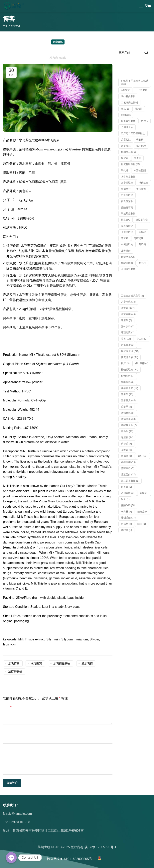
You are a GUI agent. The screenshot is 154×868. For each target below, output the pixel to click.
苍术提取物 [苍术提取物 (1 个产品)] (127, 232)
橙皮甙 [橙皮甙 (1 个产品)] (137, 158)
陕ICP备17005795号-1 (100, 847)
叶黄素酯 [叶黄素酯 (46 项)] (128, 314)
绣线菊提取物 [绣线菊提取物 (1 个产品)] (128, 214)
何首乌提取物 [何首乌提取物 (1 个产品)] (128, 121)
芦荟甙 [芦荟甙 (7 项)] (126, 444)
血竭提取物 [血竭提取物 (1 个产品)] (127, 244)
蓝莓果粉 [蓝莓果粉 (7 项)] (128, 468)
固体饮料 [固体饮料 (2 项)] (128, 327)
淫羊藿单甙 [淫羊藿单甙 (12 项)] (130, 388)
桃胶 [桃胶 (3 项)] (125, 363)
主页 (5, 26)
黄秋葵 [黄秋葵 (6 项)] (126, 530)
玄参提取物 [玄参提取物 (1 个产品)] (127, 183)
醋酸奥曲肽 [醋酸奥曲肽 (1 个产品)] (127, 263)
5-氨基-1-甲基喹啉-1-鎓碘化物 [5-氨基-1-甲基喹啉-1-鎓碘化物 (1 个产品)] (135, 82)
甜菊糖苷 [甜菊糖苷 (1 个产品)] (126, 189)
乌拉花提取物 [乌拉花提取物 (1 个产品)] (128, 96)
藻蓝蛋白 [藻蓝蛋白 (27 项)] (128, 475)
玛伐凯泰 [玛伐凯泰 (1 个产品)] (143, 183)
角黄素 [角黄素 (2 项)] (126, 487)
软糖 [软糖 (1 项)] (144, 493)
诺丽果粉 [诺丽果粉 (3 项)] (128, 493)
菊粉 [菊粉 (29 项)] (142, 456)
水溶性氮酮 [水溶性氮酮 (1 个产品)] (140, 170)
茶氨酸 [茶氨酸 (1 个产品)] (142, 232)
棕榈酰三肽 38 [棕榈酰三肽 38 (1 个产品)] (129, 152)
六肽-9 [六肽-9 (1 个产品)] (145, 121)
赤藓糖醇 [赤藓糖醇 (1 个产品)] (126, 251)
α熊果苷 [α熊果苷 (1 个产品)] (125, 90)
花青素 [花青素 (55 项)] (127, 450)
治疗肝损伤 (15, 671)
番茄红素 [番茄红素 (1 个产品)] (141, 189)
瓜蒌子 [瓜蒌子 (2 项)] (126, 407)
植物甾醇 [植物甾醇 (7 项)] (128, 376)
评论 (7, 707)
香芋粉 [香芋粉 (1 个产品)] (142, 263)
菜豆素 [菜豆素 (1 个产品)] (125, 238)
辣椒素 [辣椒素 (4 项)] (143, 512)
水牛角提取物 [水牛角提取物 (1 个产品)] (128, 177)
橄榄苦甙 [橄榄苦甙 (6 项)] (128, 382)
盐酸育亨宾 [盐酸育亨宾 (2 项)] (129, 425)
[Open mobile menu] (145, 6)
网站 (6, 765)
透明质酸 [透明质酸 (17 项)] (128, 518)
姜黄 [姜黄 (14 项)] (126, 339)
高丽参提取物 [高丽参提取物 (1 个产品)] (128, 269)
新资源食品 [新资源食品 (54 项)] (130, 357)
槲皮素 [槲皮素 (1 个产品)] (125, 158)
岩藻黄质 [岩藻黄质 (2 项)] (128, 345)
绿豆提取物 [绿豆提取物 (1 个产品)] (142, 220)
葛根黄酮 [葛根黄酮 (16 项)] (128, 462)
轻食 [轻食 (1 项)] (125, 499)
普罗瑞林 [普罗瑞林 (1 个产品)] (126, 146)
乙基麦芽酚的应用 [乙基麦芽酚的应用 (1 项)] (132, 296)
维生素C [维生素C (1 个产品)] (126, 220)
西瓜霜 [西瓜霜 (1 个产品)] (142, 244)
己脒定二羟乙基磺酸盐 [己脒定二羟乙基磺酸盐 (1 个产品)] (133, 133)
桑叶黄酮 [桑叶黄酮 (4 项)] (142, 363)
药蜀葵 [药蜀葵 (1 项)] (126, 456)
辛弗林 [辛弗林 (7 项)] (126, 512)
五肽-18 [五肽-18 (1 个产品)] (125, 109)
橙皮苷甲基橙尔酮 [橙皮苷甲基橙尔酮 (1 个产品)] (131, 164)
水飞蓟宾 (36, 663)
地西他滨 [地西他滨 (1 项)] (128, 333)
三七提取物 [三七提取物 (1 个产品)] (141, 90)
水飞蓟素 (14, 663)
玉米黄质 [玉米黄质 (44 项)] (128, 400)
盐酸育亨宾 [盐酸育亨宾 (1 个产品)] (127, 208)
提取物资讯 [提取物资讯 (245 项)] (130, 351)
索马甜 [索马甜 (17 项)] (127, 431)
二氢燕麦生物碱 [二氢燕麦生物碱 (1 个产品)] (129, 103)
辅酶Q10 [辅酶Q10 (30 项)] (128, 505)
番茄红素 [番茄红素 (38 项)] (128, 419)
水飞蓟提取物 (62, 663)
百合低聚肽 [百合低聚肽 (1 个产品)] (127, 201)
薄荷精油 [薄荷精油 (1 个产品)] (139, 238)
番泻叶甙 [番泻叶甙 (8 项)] (128, 413)
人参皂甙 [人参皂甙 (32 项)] (128, 302)
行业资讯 (16, 26)
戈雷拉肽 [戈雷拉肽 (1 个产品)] (126, 140)
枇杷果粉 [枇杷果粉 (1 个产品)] (141, 146)
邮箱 (6, 749)
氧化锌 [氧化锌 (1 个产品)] (125, 170)
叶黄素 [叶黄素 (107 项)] (128, 308)
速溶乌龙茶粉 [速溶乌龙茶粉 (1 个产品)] (128, 257)
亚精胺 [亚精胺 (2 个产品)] (139, 109)
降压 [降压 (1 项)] (142, 524)
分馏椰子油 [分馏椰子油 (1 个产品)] (127, 127)
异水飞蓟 (87, 663)
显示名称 (9, 733)
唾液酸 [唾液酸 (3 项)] (126, 320)
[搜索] (135, 52)
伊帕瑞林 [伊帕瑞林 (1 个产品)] (126, 115)
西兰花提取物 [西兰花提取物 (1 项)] (130, 481)
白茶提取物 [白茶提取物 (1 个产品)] (127, 195)
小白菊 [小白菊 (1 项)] (142, 339)
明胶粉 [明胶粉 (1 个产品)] (140, 140)
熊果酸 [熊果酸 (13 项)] (127, 394)
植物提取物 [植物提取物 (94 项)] (130, 370)
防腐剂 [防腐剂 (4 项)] (126, 524)
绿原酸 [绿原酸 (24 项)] (127, 438)
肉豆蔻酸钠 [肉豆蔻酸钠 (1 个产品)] (127, 226)
